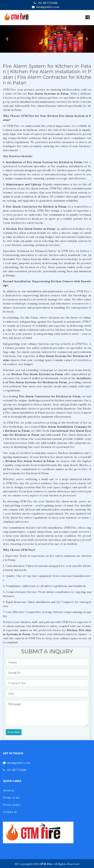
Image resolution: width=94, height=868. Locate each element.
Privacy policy (12, 805)
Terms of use (11, 798)
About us (9, 790)
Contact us (10, 812)
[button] (7, 39)
